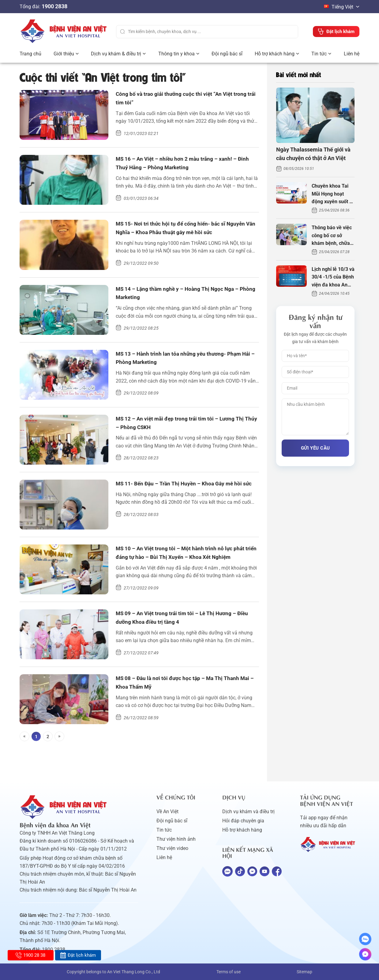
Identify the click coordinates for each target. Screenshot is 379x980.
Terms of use (229, 972)
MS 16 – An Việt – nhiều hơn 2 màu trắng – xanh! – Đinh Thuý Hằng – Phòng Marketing (186, 165)
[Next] (59, 736)
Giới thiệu (64, 54)
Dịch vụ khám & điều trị (116, 54)
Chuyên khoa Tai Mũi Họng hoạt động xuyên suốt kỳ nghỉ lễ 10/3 (333, 194)
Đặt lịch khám (78, 955)
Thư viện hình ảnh (176, 839)
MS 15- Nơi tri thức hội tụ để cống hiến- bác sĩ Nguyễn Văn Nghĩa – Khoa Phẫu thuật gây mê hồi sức (183, 230)
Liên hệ (352, 54)
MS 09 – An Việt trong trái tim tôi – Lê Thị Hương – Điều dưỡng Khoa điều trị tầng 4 (185, 619)
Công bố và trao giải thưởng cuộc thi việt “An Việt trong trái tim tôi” (182, 100)
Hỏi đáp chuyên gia (243, 821)
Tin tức (319, 54)
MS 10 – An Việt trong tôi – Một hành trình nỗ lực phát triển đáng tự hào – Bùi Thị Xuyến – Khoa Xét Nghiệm (184, 555)
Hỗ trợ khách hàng (275, 54)
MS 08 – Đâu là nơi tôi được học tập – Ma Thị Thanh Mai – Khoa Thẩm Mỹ (187, 684)
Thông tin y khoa (176, 54)
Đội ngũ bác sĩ (227, 54)
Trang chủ (30, 54)
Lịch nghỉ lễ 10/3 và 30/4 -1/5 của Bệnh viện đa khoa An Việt (333, 278)
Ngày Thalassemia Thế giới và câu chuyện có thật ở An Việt (313, 154)
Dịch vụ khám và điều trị (248, 812)
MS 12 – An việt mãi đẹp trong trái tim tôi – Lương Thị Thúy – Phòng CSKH (184, 425)
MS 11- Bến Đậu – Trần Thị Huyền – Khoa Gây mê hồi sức (184, 489)
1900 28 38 (30, 955)
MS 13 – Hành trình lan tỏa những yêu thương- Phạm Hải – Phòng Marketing (179, 360)
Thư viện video (172, 848)
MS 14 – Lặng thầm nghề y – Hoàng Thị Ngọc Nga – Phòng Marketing (186, 295)
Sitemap (304, 972)
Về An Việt (167, 812)
